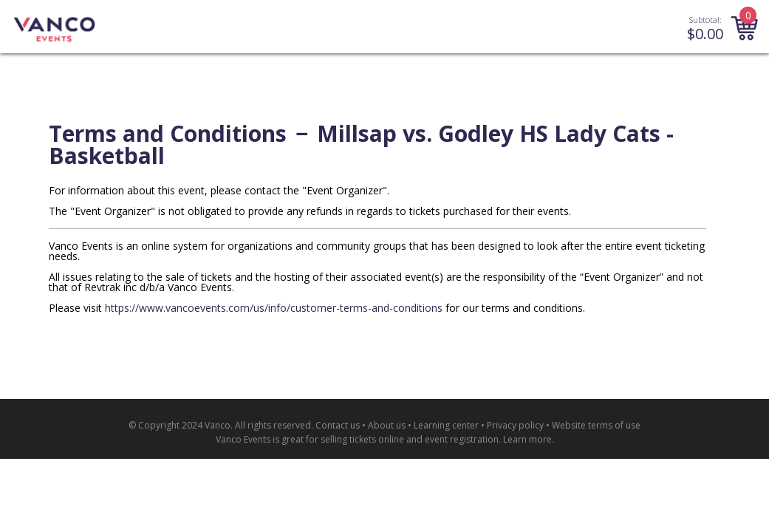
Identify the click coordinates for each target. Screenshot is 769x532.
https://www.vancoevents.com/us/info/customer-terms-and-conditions (274, 308)
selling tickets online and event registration (410, 439)
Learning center (446, 425)
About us (387, 425)
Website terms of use (596, 425)
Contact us (338, 425)
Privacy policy (515, 425)
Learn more (527, 439)
